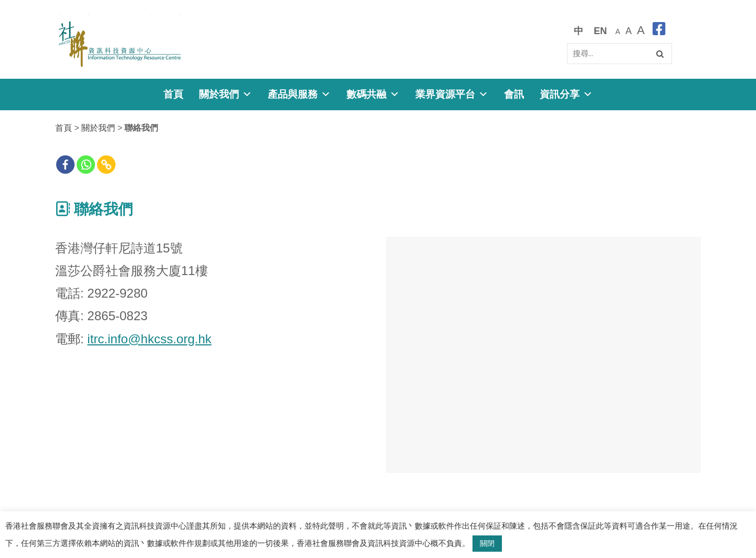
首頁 (173, 94)
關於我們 (225, 94)
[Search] (619, 54)
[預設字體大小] (618, 31)
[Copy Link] (106, 165)
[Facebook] (65, 165)
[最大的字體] (641, 31)
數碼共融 (373, 94)
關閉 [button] (487, 543)
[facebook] (659, 31)
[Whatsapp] (86, 165)
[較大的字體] (628, 31)
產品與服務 (299, 94)
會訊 (514, 94)
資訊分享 (566, 94)
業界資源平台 (452, 94)
